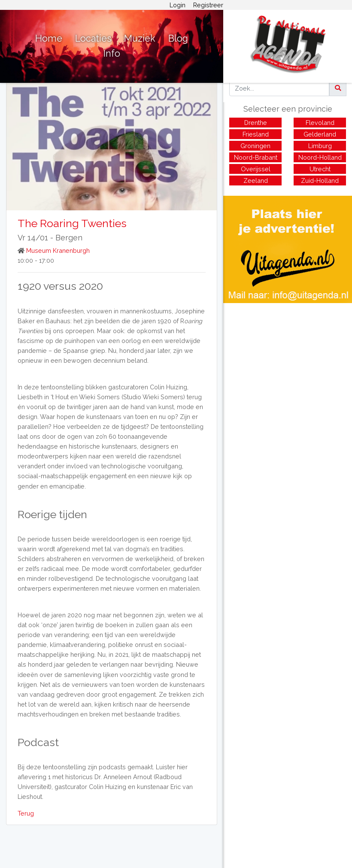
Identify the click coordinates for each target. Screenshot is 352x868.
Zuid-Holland (320, 181)
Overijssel (256, 169)
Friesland (256, 134)
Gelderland (320, 134)
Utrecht (320, 169)
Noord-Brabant (256, 157)
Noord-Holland (320, 157)
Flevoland (320, 123)
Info (112, 53)
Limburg (320, 146)
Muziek (140, 38)
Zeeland (256, 181)
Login (178, 5)
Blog (178, 38)
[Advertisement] (288, 363)
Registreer (208, 5)
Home (49, 38)
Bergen (69, 238)
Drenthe (256, 123)
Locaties (93, 38)
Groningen (255, 146)
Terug (26, 813)
